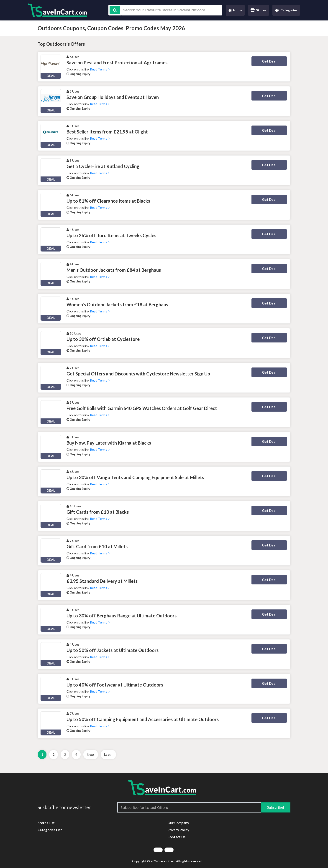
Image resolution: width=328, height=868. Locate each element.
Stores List (46, 823)
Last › (108, 754)
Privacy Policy (178, 830)
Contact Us (176, 837)
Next (91, 754)
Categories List (50, 830)
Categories (286, 10)
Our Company (178, 823)
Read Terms (100, 69)
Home (235, 11)
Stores (258, 10)
